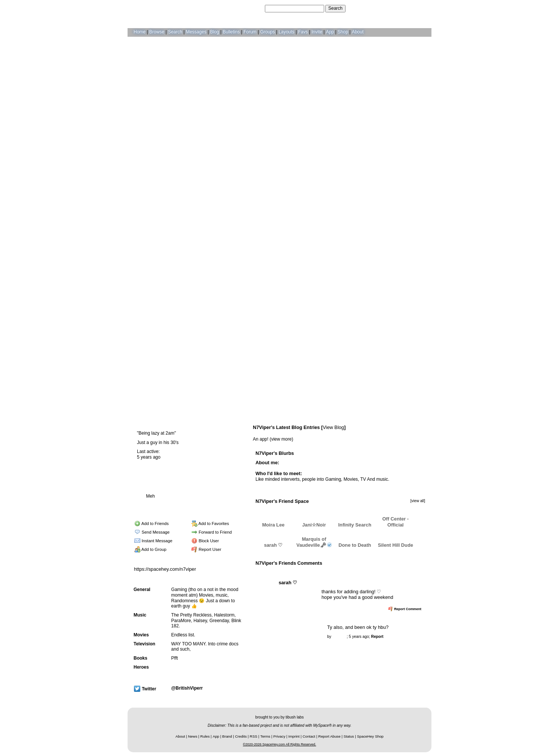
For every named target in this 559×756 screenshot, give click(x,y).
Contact (309, 736)
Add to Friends (151, 523)
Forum (250, 32)
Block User (205, 541)
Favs (303, 32)
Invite (317, 32)
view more (282, 439)
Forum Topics (178, 505)
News (193, 736)
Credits (241, 736)
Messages (196, 32)
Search (335, 8)
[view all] (418, 501)
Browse (157, 32)
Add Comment (353, 572)
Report (377, 637)
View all (327, 572)
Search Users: (249, 8)
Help (390, 8)
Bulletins (231, 32)
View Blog (333, 427)
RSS (254, 736)
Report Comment (405, 609)
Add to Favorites (210, 523)
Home (140, 32)
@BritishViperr (187, 688)
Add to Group (150, 549)
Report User (206, 549)
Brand (227, 736)
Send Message (152, 532)
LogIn (404, 8)
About (358, 32)
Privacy (279, 736)
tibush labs (295, 717)
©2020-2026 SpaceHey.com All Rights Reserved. (279, 744)
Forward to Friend (212, 532)
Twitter (145, 689)
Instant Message (153, 541)
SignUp (420, 8)
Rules (205, 736)
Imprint (294, 736)
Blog (215, 32)
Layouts (287, 32)
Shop (343, 32)
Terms (265, 736)
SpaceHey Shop (370, 736)
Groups (267, 32)
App (330, 32)
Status (349, 736)
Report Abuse (329, 736)
